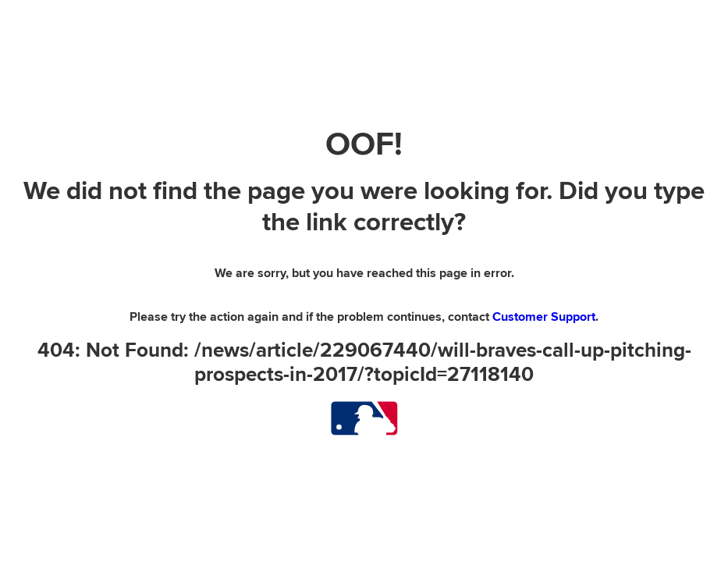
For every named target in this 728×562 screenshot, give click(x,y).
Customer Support (544, 317)
